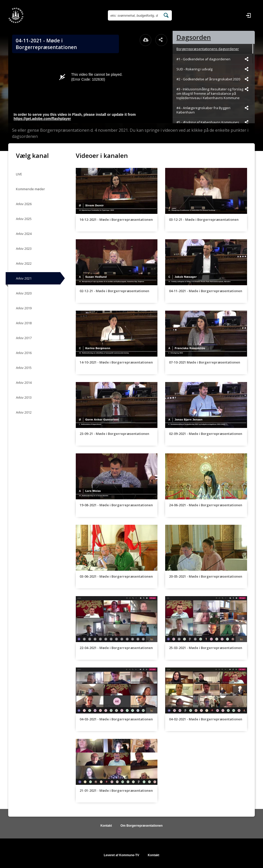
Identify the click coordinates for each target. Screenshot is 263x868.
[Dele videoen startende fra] (247, 59)
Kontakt (106, 826)
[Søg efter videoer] (134, 15)
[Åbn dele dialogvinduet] (161, 40)
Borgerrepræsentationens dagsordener (208, 49)
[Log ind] (248, 15)
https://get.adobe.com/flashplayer (42, 119)
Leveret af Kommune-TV (121, 855)
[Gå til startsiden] (16, 15)
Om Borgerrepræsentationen (142, 826)
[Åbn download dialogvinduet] (146, 40)
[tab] (214, 37)
